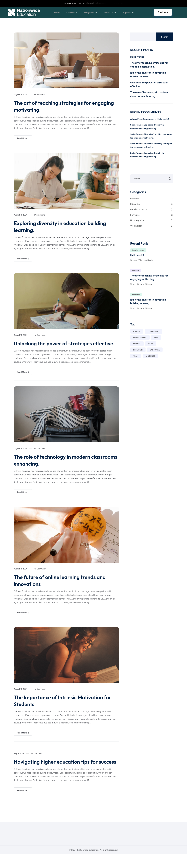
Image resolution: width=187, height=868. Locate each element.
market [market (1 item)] (137, 344)
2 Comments (39, 94)
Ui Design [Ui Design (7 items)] (150, 356)
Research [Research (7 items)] (138, 350)
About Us (110, 12)
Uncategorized (152, 220)
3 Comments (39, 215)
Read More (23, 138)
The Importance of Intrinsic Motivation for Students (63, 707)
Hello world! (137, 57)
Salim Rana (136, 125)
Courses (69, 12)
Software (152, 215)
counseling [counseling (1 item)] (154, 331)
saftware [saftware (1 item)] (155, 350)
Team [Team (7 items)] (136, 356)
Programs (89, 12)
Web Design (152, 226)
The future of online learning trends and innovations (65, 587)
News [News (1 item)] (151, 344)
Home (53, 12)
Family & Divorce (152, 209)
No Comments (40, 335)
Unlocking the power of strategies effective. (57, 347)
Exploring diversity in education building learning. (65, 226)
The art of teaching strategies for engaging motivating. (57, 106)
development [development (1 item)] (140, 337)
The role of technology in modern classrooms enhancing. (56, 467)
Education (152, 204)
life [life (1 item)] (156, 337)
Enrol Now (163, 12)
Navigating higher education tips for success (60, 772)
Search (165, 37)
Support (129, 12)
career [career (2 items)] (137, 331)
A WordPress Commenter (142, 119)
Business (152, 199)
